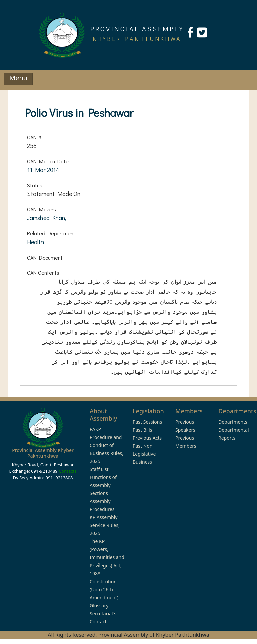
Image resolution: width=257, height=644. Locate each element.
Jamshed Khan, (47, 218)
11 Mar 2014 (43, 170)
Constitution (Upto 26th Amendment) (104, 589)
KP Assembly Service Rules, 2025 (105, 525)
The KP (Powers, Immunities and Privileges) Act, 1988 (107, 557)
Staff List (99, 469)
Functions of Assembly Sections (103, 485)
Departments (233, 422)
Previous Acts (147, 438)
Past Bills (142, 430)
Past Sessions (147, 422)
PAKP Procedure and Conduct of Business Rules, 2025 (107, 445)
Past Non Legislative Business (144, 454)
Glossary (99, 605)
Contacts (67, 471)
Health (35, 242)
